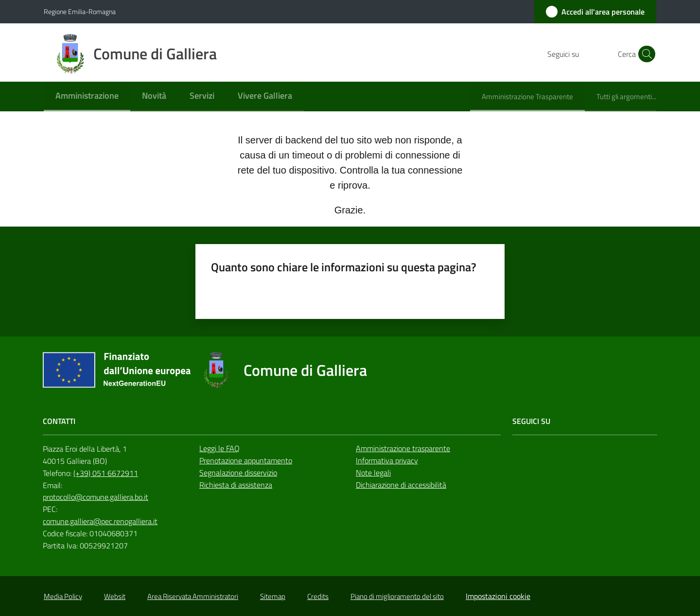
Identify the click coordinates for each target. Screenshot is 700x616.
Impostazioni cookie (498, 596)
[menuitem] (87, 97)
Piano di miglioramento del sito (397, 596)
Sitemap (273, 596)
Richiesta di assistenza (236, 485)
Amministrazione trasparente (403, 448)
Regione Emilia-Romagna (80, 11)
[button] (645, 54)
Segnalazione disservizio (238, 473)
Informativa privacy (387, 460)
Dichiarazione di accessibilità (401, 485)
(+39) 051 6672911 (106, 473)
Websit (115, 596)
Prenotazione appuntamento (246, 460)
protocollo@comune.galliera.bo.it (96, 497)
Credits (318, 596)
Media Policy (63, 596)
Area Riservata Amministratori (193, 596)
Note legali (373, 473)
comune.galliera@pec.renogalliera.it (100, 521)
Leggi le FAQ (219, 448)
